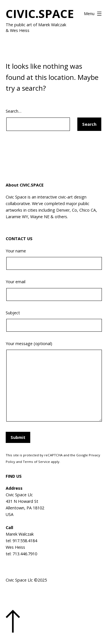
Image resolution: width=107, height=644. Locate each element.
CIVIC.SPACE (40, 14)
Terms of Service (36, 462)
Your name (53, 259)
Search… (14, 111)
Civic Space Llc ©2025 (26, 580)
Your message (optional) (53, 382)
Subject (53, 321)
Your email (53, 290)
